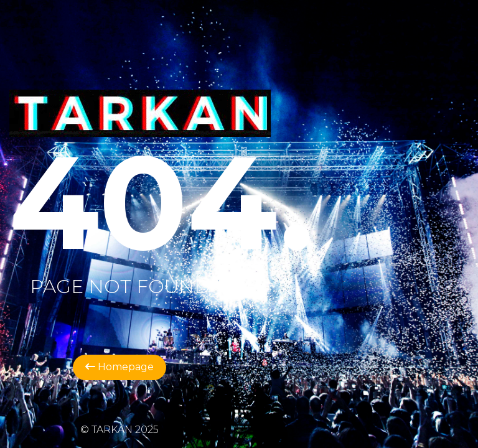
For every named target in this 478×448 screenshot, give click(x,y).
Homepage (119, 367)
